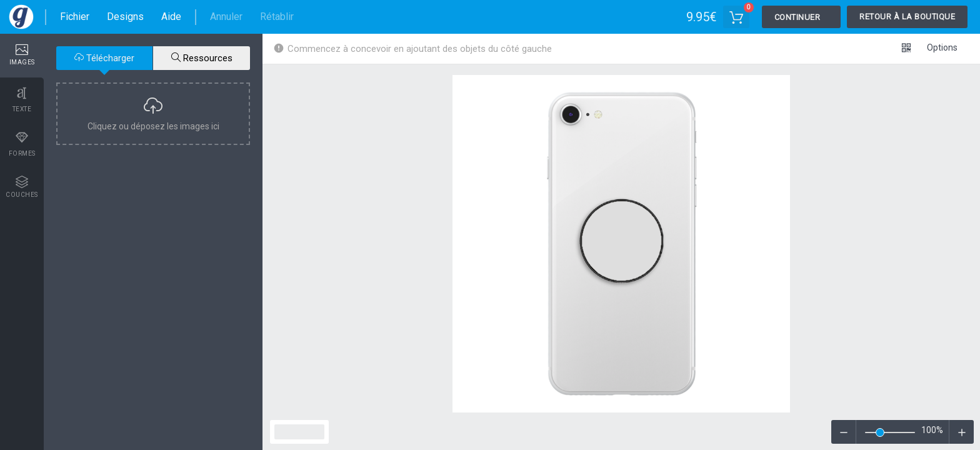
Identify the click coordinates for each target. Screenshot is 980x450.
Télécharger (104, 58)
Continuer (797, 17)
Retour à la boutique (907, 17)
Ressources (202, 58)
